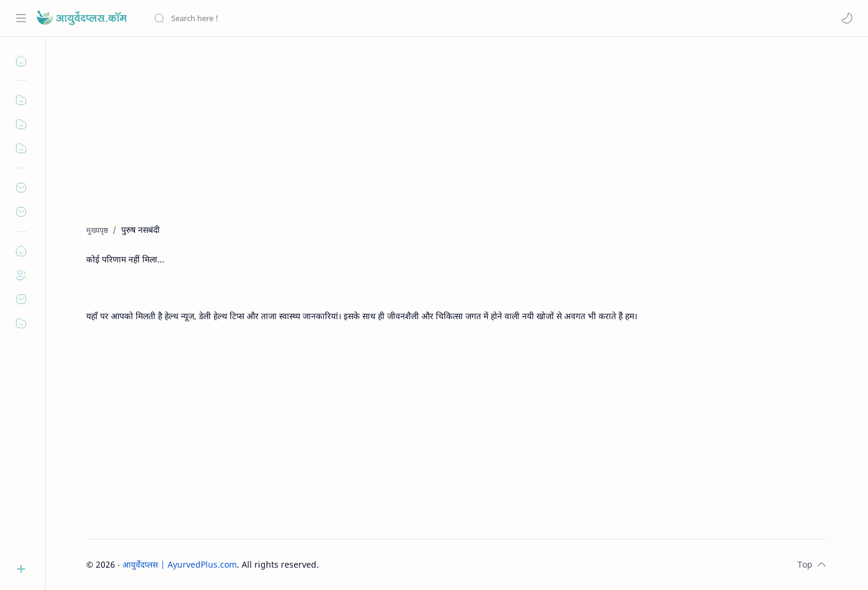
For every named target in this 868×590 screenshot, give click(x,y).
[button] (847, 18)
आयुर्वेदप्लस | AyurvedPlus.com (180, 564)
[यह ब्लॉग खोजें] (250, 18)
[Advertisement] (448, 139)
